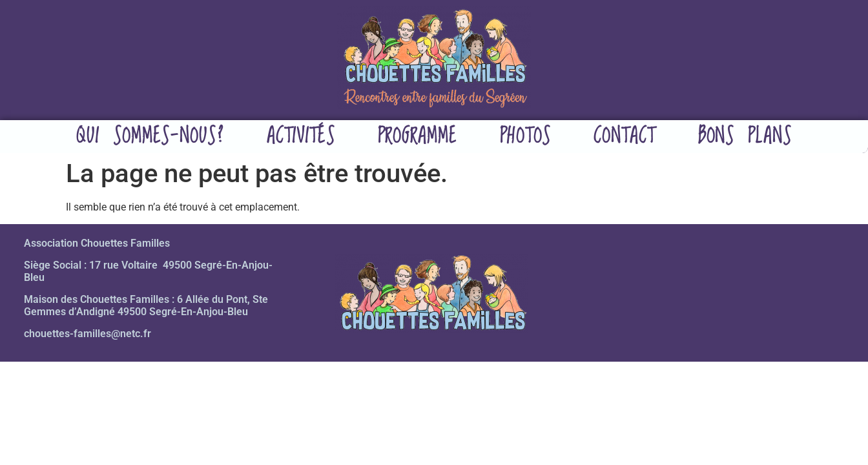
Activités (301, 137)
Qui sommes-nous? (150, 137)
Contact (624, 137)
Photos (525, 137)
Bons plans (745, 137)
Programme (418, 137)
